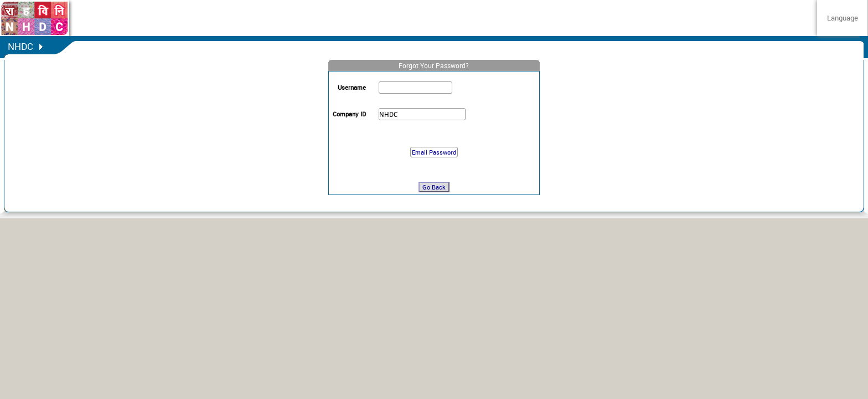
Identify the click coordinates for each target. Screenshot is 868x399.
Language (843, 18)
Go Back (434, 187)
